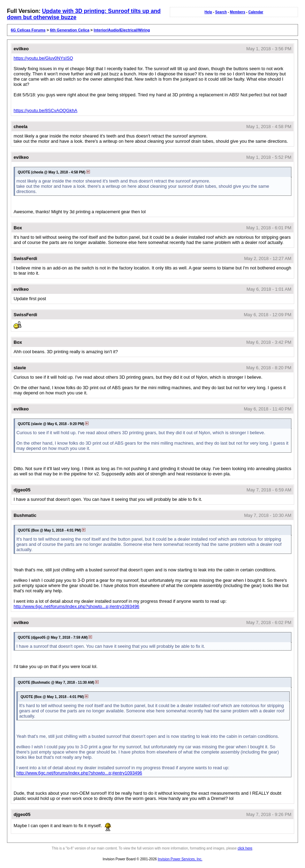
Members (238, 12)
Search (221, 12)
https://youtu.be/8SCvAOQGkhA (45, 110)
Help (208, 12)
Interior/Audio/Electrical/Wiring (122, 30)
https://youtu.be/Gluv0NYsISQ (43, 58)
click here (245, 848)
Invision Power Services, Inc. (180, 859)
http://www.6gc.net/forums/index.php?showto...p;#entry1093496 (77, 606)
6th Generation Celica (70, 30)
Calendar (256, 12)
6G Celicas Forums (28, 30)
